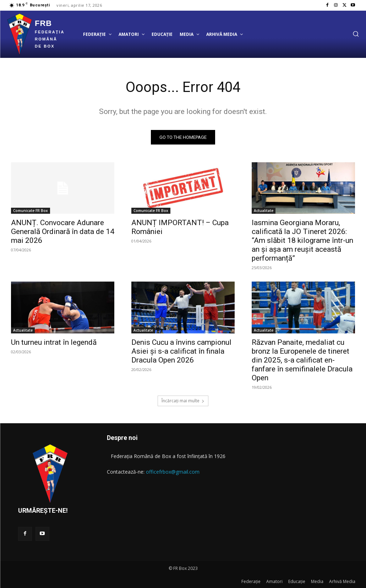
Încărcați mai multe (183, 401)
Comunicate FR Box (31, 211)
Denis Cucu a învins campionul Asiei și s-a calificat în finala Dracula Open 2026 (181, 351)
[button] (356, 34)
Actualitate (264, 211)
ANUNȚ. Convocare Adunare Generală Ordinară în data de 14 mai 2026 (63, 232)
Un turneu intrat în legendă (54, 342)
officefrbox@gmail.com (173, 472)
